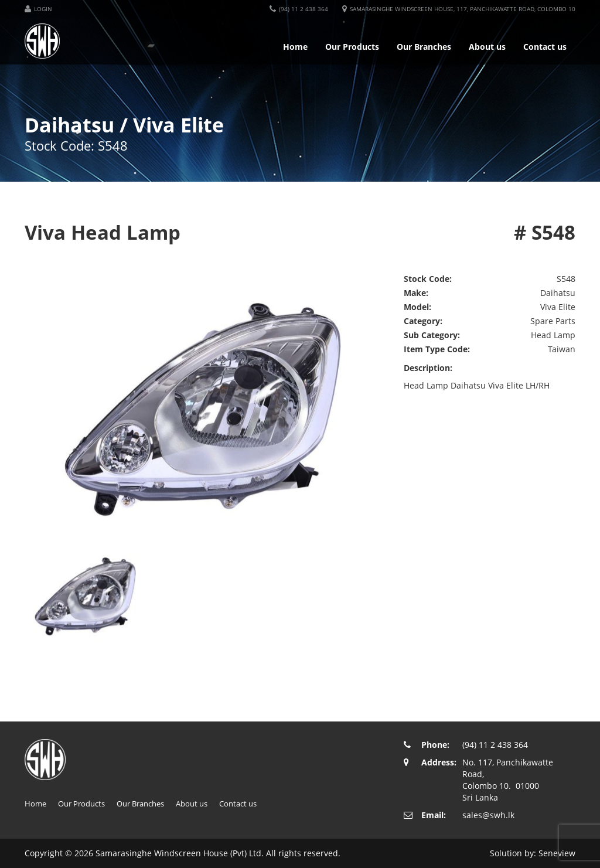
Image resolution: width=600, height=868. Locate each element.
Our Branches (424, 47)
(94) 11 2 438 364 (495, 745)
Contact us (545, 47)
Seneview (557, 853)
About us (487, 47)
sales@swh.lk (488, 815)
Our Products (352, 47)
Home (295, 47)
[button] (38, 9)
